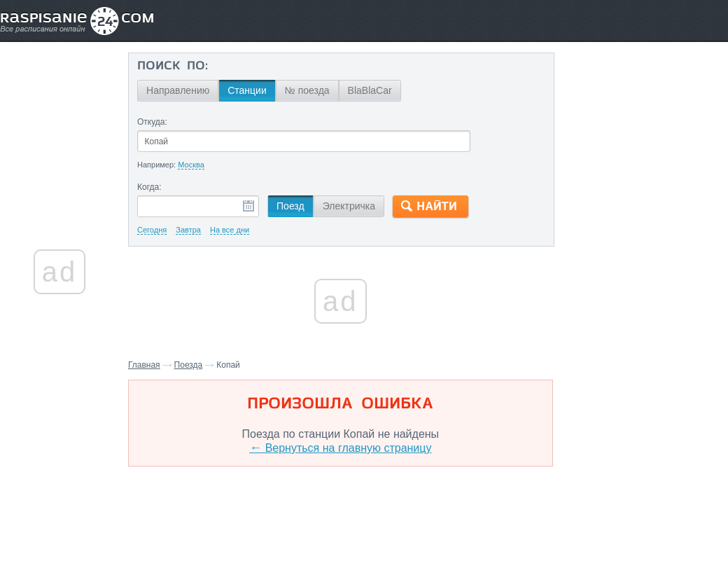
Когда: (154, 187)
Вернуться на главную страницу (339, 448)
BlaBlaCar (374, 90)
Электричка (353, 206)
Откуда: (157, 122)
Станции (252, 90)
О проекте (432, 525)
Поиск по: (177, 67)
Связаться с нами (365, 525)
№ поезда (312, 90)
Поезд (295, 206)
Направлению (183, 90)
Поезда (194, 365)
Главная (149, 365)
